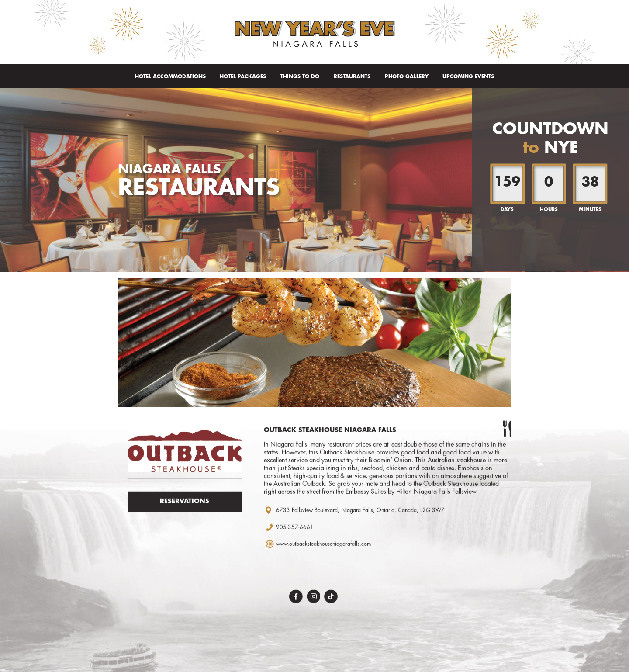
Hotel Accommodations (170, 76)
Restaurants (352, 76)
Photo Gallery (407, 76)
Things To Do (300, 76)
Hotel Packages (243, 76)
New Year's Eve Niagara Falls (315, 34)
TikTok (331, 599)
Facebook (296, 599)
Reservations (185, 504)
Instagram (313, 599)
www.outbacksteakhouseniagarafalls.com (323, 547)
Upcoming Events (468, 76)
